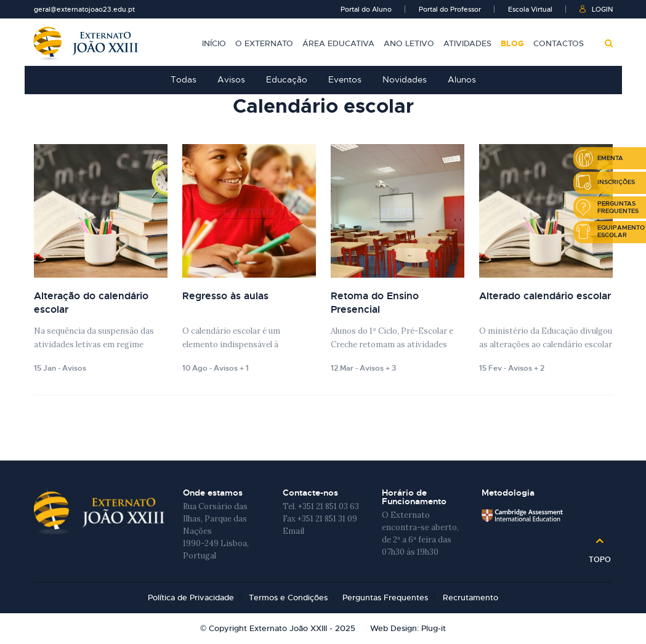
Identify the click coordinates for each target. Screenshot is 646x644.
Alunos (462, 79)
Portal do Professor (450, 9)
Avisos (231, 79)
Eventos (345, 79)
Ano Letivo (409, 43)
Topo (600, 555)
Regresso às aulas (225, 296)
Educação (287, 79)
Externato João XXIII (86, 42)
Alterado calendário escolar (545, 296)
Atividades (467, 43)
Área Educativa (338, 43)
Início (214, 43)
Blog (512, 43)
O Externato (264, 43)
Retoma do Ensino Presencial (375, 303)
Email (293, 531)
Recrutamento (470, 598)
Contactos (559, 43)
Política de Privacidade (191, 598)
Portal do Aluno (366, 9)
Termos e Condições (288, 598)
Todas (184, 79)
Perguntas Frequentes (385, 598)
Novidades (405, 79)
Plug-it (434, 628)
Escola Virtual (530, 9)
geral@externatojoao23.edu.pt (84, 9)
